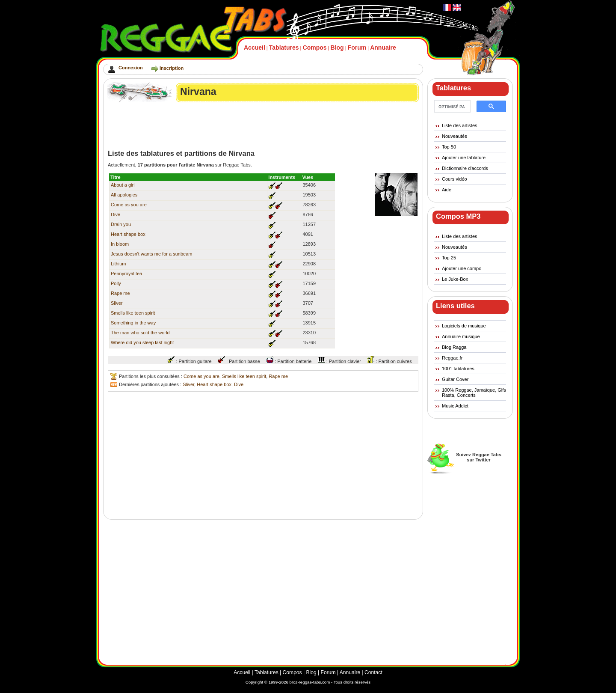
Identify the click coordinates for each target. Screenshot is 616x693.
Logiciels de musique (464, 326)
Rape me (120, 293)
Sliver (117, 303)
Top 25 (449, 258)
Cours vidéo (455, 179)
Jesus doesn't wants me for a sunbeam (151, 254)
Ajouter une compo (462, 268)
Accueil (255, 48)
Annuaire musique (461, 336)
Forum (357, 48)
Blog (337, 48)
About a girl (123, 185)
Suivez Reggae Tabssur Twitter (479, 457)
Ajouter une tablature (464, 158)
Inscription (172, 68)
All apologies (124, 195)
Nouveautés (455, 136)
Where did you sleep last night (142, 342)
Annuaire (383, 48)
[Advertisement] (264, 126)
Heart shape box (128, 234)
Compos (315, 48)
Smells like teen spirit (133, 313)
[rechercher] (452, 107)
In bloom (120, 244)
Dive (115, 214)
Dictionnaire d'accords (465, 168)
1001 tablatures (458, 369)
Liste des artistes (460, 125)
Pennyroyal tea (126, 274)
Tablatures (284, 48)
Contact (373, 672)
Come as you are (129, 205)
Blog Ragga (454, 347)
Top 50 (449, 147)
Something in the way (133, 323)
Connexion (131, 68)
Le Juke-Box (455, 279)
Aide (447, 190)
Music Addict (455, 406)
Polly (116, 283)
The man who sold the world (140, 333)
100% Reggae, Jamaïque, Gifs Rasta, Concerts (474, 393)
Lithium (118, 264)
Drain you (121, 224)
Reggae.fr (452, 358)
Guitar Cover (455, 379)
